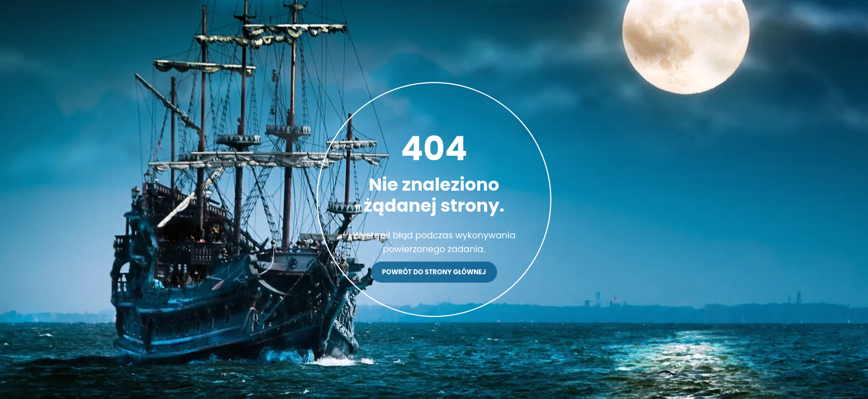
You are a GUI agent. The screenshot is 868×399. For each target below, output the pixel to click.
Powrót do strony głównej (434, 272)
